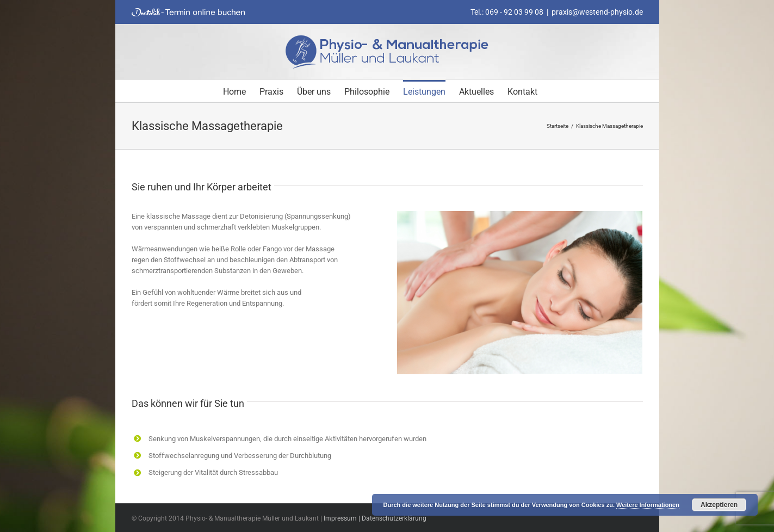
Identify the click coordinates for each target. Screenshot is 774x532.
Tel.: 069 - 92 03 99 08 (507, 12)
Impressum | (343, 518)
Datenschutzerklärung (394, 518)
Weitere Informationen (648, 505)
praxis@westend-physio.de (597, 12)
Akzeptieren (719, 505)
